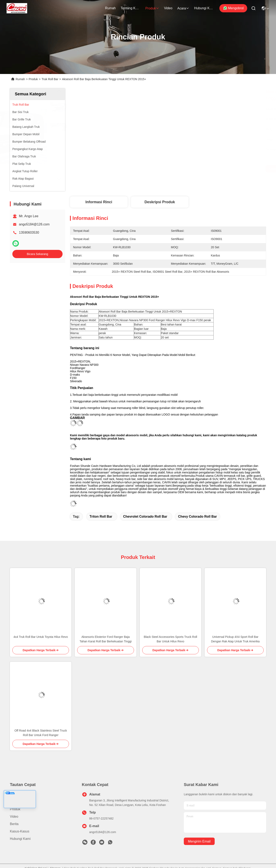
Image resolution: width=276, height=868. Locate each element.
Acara (183, 8)
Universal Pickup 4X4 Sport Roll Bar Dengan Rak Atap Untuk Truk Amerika (235, 639)
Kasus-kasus (20, 831)
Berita (14, 824)
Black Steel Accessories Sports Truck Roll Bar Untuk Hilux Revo (171, 639)
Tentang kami (130, 8)
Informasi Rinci (99, 202)
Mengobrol (233, 8)
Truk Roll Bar (50, 79)
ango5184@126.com (34, 224)
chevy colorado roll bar (197, 517)
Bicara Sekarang (37, 254)
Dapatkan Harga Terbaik (210, 169)
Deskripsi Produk (160, 202)
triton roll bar (101, 517)
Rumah (111, 8)
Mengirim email (199, 841)
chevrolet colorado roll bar (145, 517)
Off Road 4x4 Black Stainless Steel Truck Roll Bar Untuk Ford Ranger (41, 733)
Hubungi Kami (204, 8)
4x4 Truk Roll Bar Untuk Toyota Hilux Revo (41, 637)
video (168, 8)
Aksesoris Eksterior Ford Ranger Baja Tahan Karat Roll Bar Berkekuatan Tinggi (105, 639)
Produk (152, 8)
